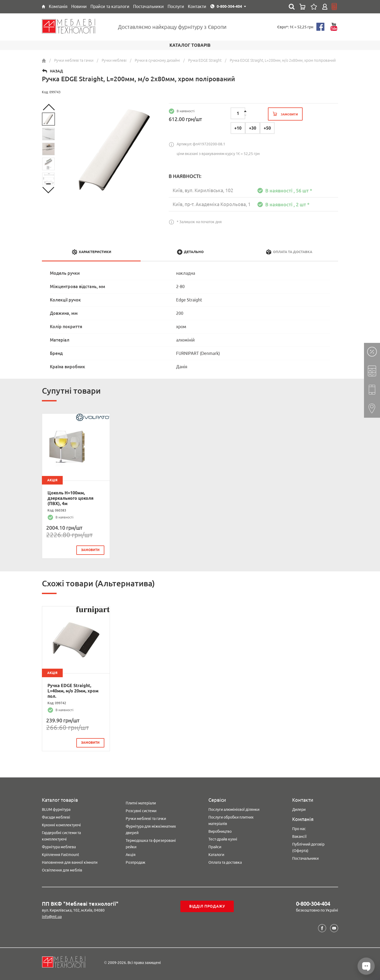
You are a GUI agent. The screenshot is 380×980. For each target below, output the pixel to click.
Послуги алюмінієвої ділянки (234, 808)
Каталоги (216, 853)
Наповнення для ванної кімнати (70, 861)
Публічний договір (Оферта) (308, 846)
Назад (56, 71)
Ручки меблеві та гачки (146, 817)
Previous (49, 107)
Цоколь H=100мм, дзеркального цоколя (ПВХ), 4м (70, 498)
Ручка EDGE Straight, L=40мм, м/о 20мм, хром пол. (73, 690)
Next (49, 190)
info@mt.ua (52, 915)
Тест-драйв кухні (223, 838)
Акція (131, 853)
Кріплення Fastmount (61, 853)
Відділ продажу (207, 905)
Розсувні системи (141, 809)
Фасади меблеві (56, 816)
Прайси (215, 845)
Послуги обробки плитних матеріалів (231, 819)
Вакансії (299, 835)
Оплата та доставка (225, 861)
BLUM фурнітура (56, 808)
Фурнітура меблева (59, 845)
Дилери (299, 808)
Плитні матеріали (141, 801)
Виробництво (220, 830)
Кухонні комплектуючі (61, 823)
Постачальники (305, 857)
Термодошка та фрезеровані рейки (151, 842)
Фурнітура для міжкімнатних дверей (151, 828)
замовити (90, 550)
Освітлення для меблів (62, 869)
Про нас (299, 827)
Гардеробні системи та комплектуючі (61, 834)
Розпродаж (136, 861)
